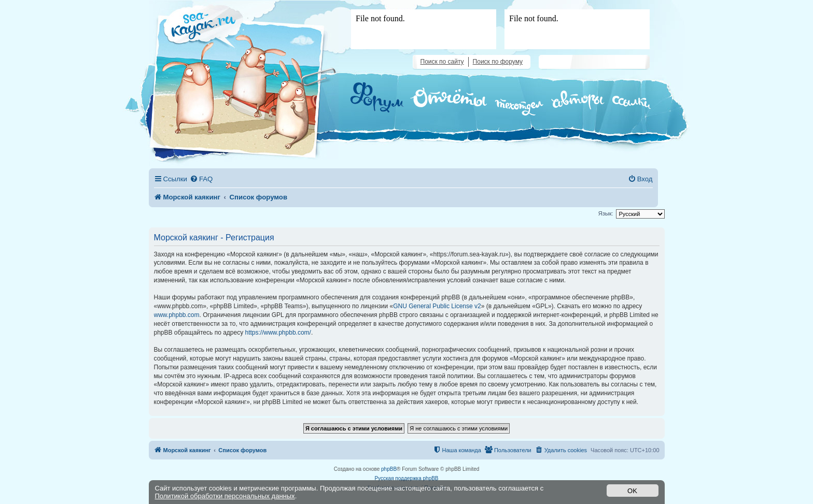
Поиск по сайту (442, 62)
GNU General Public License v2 (437, 306)
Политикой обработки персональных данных (225, 496)
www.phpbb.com (177, 315)
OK (632, 491)
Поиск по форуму (498, 62)
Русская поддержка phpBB (406, 478)
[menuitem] (201, 179)
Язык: (606, 213)
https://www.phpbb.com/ (278, 333)
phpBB (389, 469)
